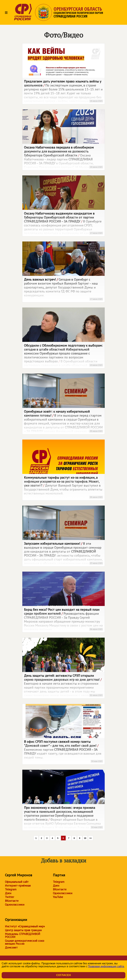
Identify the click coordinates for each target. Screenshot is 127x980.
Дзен (8, 893)
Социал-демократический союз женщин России (25, 942)
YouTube (58, 897)
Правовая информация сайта (106, 966)
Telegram (11, 889)
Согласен (63, 975)
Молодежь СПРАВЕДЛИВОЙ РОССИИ (23, 935)
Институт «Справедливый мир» (25, 926)
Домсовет (11, 947)
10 (85, 838)
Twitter (10, 897)
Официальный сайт (17, 882)
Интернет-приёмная (18, 886)
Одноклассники (15, 905)
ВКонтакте (12, 901)
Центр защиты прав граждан (23, 930)
